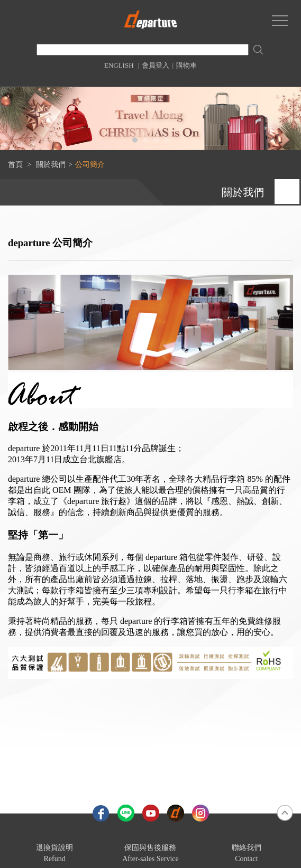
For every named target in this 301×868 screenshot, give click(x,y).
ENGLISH (119, 65)
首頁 (15, 165)
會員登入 (156, 65)
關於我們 (51, 165)
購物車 (186, 65)
